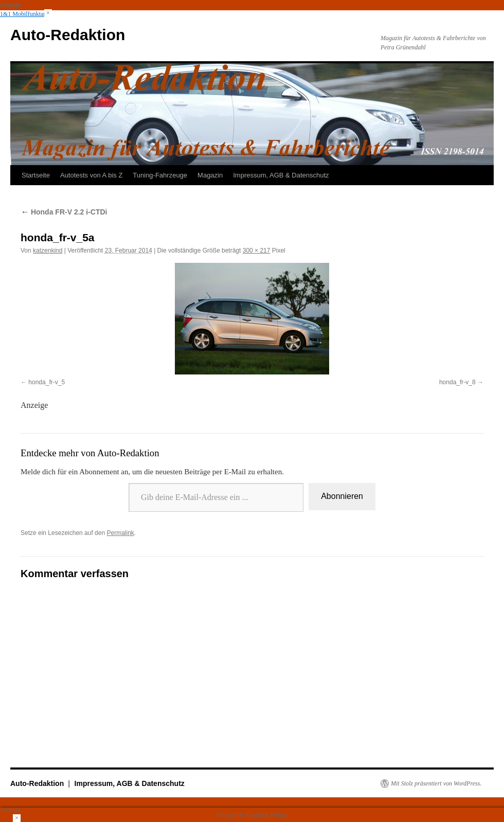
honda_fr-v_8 (457, 382)
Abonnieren (342, 496)
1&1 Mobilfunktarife (26, 14)
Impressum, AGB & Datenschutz (281, 175)
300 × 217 (257, 251)
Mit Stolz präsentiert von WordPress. (436, 783)
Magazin (210, 175)
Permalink (120, 533)
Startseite (36, 175)
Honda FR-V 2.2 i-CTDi (64, 212)
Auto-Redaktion (68, 35)
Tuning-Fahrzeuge (160, 175)
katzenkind (48, 251)
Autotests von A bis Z (91, 175)
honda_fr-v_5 (47, 382)
